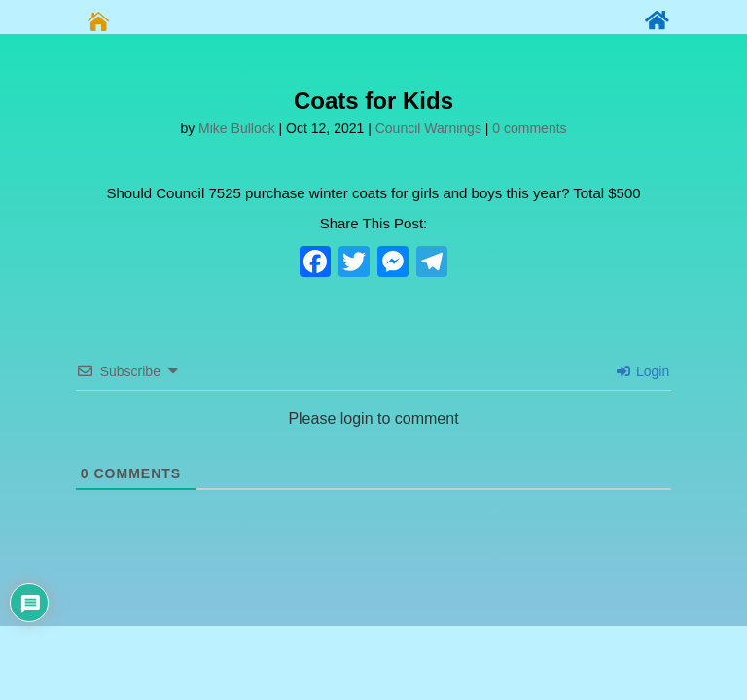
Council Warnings (428, 128)
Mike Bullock (237, 128)
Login (643, 371)
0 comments (529, 128)
